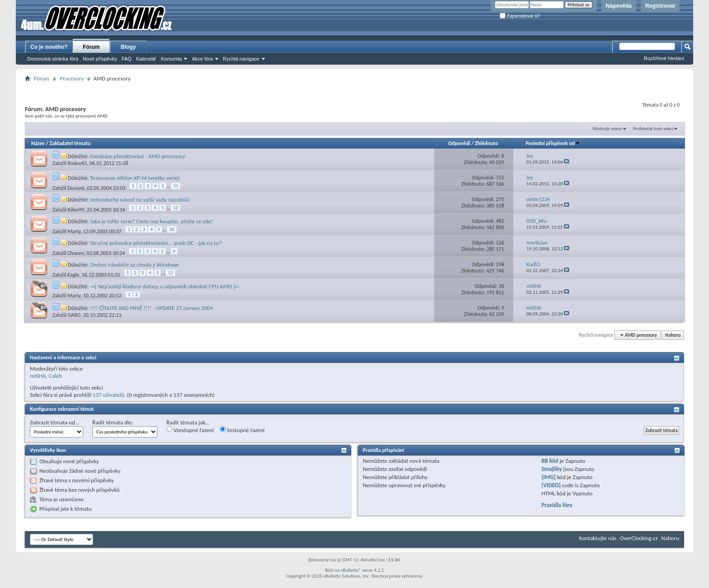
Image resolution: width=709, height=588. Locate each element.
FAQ (127, 59)
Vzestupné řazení (190, 430)
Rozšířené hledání (664, 58)
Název (38, 143)
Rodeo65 (77, 163)
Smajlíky (551, 469)
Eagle (73, 275)
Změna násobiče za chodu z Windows (134, 265)
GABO (74, 315)
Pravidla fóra (557, 505)
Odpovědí (459, 143)
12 (175, 208)
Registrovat (660, 6)
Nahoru (673, 335)
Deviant (76, 188)
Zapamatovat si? (520, 16)
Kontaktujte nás (598, 538)
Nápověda (619, 6)
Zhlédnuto (486, 143)
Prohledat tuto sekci (653, 129)
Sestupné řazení (242, 430)
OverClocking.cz (639, 538)
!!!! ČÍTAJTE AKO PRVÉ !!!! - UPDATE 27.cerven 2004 (151, 308)
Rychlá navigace (241, 59)
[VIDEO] (551, 485)
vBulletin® (351, 570)
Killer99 (76, 210)
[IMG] (548, 477)
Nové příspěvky (100, 59)
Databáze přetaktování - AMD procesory (137, 156)
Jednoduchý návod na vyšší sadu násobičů (140, 200)
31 (176, 186)
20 (172, 229)
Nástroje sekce (607, 129)
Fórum (91, 47)
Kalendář (146, 59)
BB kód (550, 461)
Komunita (171, 59)
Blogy (128, 47)
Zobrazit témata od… (54, 422)
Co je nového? (49, 47)
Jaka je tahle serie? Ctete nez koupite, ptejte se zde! (151, 221)
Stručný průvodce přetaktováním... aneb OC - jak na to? (156, 243)
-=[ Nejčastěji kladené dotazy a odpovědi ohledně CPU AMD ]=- (165, 286)
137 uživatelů (109, 395)
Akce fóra (202, 59)
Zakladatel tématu (70, 143)
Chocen (76, 253)
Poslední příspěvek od (553, 143)
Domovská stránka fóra (53, 59)
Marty (74, 231)
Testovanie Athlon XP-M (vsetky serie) (135, 178)
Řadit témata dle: (113, 422)
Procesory (71, 78)
